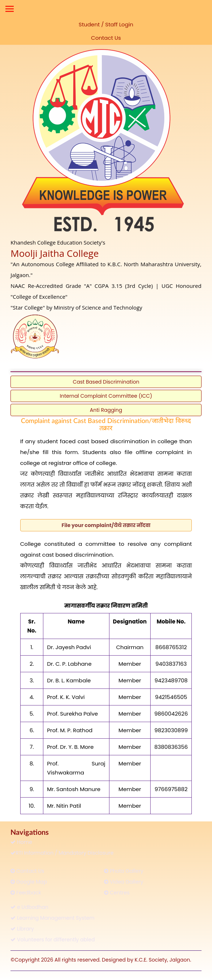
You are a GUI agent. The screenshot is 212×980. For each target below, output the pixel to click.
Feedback (26, 893)
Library (22, 929)
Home (21, 842)
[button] (106, 525)
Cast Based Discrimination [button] (106, 382)
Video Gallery (124, 882)
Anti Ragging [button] (106, 410)
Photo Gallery (124, 871)
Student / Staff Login (106, 24)
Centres (117, 893)
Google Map (29, 882)
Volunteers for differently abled (53, 940)
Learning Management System (52, 918)
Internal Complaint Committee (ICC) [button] (106, 396)
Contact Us (106, 38)
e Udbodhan (29, 907)
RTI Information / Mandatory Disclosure (62, 853)
